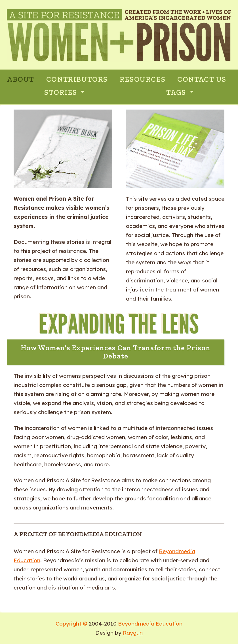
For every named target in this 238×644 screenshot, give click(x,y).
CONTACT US (202, 79)
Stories (62, 92)
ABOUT (21, 79)
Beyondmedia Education (150, 624)
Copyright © (71, 624)
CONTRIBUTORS (77, 79)
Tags (177, 92)
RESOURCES (143, 79)
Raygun (133, 633)
